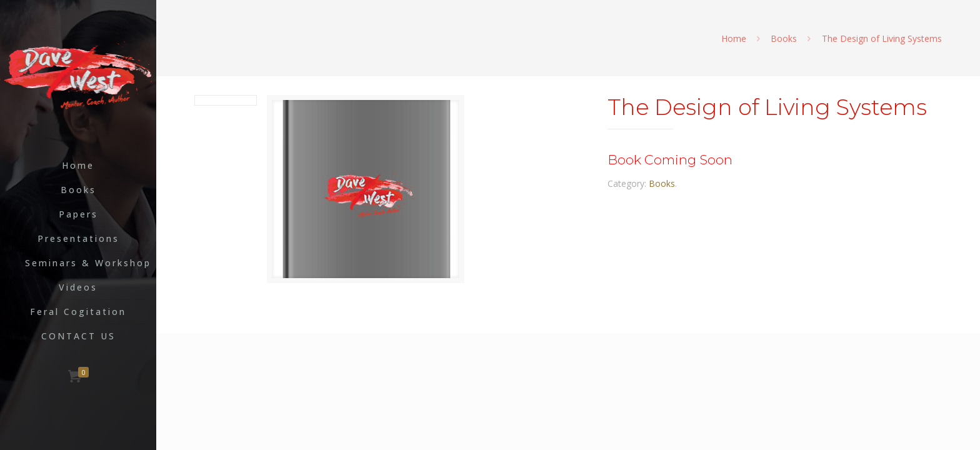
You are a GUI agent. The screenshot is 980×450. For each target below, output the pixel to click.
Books (784, 38)
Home (734, 38)
